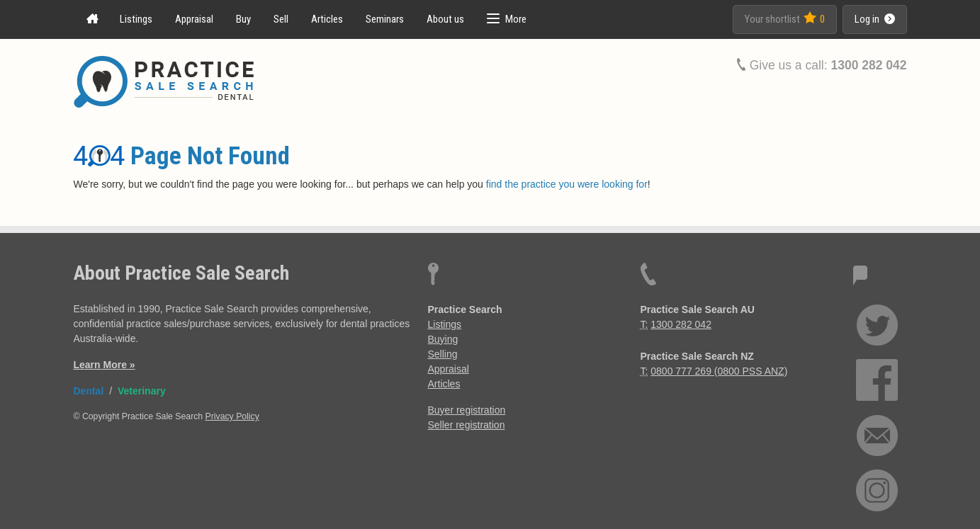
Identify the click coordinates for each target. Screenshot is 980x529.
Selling (443, 354)
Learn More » (105, 365)
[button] (507, 19)
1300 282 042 (868, 65)
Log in (875, 19)
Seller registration (467, 425)
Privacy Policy (232, 416)
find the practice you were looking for (567, 184)
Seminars (385, 19)
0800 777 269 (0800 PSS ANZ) (719, 371)
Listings (136, 19)
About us (445, 19)
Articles (327, 19)
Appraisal (194, 19)
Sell (281, 19)
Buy (243, 19)
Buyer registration (467, 410)
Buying (443, 339)
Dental (89, 391)
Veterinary (142, 391)
